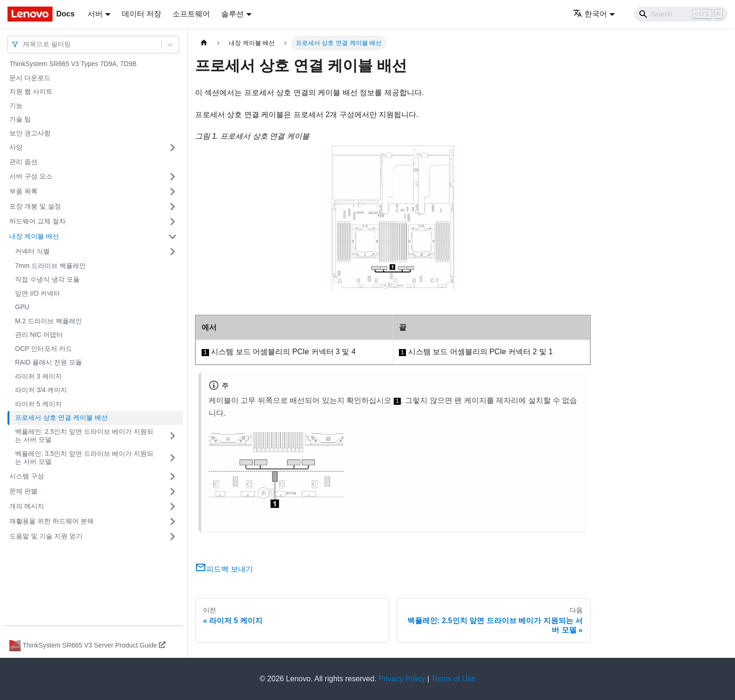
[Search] (681, 14)
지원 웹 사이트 (31, 91)
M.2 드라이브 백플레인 (49, 321)
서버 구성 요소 (31, 176)
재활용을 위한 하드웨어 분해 (52, 521)
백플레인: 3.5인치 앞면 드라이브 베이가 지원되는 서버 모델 (84, 458)
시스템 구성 (27, 476)
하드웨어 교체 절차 (37, 221)
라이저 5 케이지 (38, 404)
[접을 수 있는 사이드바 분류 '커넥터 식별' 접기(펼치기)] (172, 252)
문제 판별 (23, 491)
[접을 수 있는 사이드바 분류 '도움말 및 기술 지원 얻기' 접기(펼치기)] (172, 536)
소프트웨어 (191, 14)
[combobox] (24, 44)
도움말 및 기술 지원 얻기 (46, 536)
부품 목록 (23, 191)
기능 (16, 105)
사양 (16, 147)
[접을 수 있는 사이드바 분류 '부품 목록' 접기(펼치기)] (172, 192)
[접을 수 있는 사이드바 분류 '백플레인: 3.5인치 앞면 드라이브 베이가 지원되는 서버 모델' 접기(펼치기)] (172, 458)
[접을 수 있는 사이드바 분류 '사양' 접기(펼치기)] (172, 148)
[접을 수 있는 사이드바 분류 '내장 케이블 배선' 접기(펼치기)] (172, 237)
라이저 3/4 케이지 (41, 390)
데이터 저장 (142, 14)
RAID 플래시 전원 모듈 (49, 362)
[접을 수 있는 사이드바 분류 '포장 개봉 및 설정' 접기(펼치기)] (172, 207)
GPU (22, 307)
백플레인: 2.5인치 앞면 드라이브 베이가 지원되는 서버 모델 (84, 436)
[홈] (204, 43)
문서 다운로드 (30, 78)
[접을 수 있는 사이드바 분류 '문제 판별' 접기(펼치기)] (172, 491)
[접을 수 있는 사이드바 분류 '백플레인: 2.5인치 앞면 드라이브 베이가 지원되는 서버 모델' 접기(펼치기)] (172, 436)
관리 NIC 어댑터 (39, 335)
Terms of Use (453, 679)
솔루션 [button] (232, 14)
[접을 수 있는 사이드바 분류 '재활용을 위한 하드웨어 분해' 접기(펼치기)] (172, 521)
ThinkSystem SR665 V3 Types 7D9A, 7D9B (73, 64)
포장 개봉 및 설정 (35, 206)
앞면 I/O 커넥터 (37, 293)
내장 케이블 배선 (34, 236)
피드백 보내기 (224, 569)
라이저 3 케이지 (38, 376)
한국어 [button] (590, 14)
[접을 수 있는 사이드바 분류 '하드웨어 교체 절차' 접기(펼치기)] (172, 222)
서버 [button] (95, 14)
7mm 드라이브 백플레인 (50, 266)
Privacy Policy (402, 679)
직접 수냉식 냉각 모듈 (47, 279)
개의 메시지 (27, 506)
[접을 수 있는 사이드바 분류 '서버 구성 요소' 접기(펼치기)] (172, 177)
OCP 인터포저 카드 (44, 349)
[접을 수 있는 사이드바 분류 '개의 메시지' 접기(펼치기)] (172, 506)
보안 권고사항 (30, 133)
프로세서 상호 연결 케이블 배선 (61, 417)
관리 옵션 (23, 162)
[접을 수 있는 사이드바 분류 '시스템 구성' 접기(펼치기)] (172, 477)
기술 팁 (20, 119)
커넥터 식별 (32, 251)
